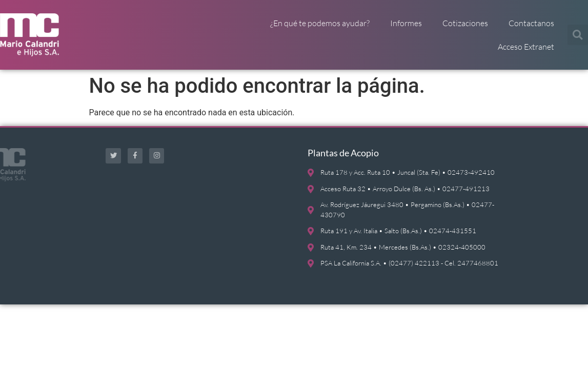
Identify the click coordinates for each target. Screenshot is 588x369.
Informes (406, 23)
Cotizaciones (465, 23)
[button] (578, 35)
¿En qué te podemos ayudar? (320, 23)
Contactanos (531, 23)
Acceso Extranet (526, 47)
